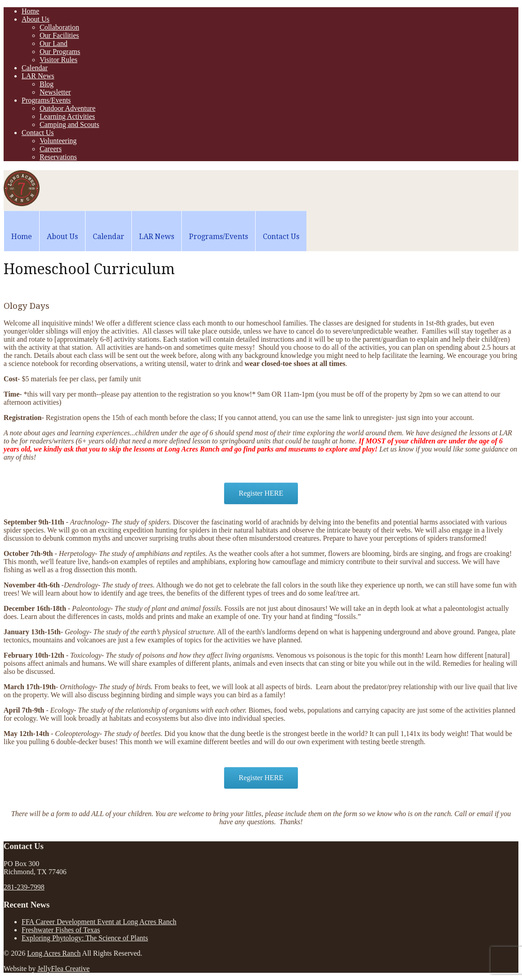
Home (30, 11)
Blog (47, 84)
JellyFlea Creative (63, 969)
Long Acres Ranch (54, 953)
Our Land (54, 43)
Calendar (35, 68)
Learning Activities (67, 116)
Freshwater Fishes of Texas (61, 930)
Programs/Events (46, 100)
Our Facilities (59, 35)
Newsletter (55, 92)
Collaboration (59, 27)
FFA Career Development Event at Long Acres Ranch (99, 922)
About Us (36, 19)
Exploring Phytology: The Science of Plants (85, 938)
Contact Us (38, 133)
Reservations (58, 157)
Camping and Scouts (69, 124)
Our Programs (60, 52)
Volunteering (58, 141)
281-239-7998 (24, 887)
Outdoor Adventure (67, 108)
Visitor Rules (58, 60)
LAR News (38, 76)
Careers (51, 149)
